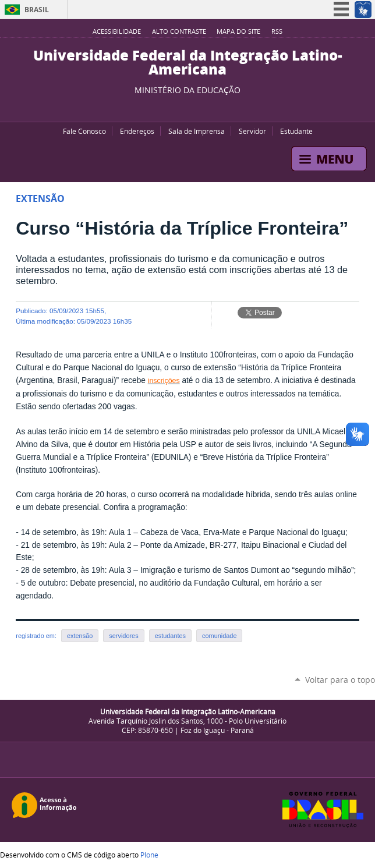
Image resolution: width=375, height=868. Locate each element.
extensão (80, 636)
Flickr (196, 107)
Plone (149, 855)
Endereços (137, 131)
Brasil (37, 10)
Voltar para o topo (340, 680)
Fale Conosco (84, 131)
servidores (123, 636)
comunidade (219, 636)
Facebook (182, 107)
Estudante (296, 131)
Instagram (211, 107)
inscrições (164, 381)
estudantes (170, 636)
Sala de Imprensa (197, 131)
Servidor (252, 131)
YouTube (167, 107)
